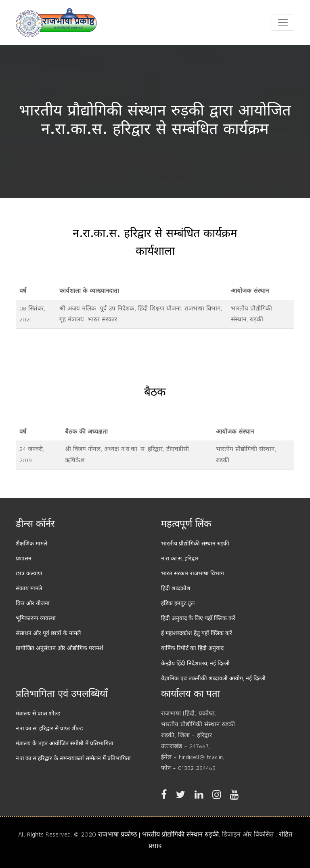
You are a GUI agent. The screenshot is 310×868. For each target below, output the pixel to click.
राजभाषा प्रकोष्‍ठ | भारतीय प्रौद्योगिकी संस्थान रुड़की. (160, 834)
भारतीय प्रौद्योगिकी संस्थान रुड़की (195, 543)
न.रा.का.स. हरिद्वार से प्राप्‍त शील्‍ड (49, 728)
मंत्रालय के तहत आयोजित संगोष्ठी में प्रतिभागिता (65, 743)
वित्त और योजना (33, 603)
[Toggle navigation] (283, 23)
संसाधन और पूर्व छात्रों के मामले (48, 633)
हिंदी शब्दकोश (176, 588)
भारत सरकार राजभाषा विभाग (193, 573)
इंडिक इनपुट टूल (178, 603)
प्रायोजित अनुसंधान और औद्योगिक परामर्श (60, 648)
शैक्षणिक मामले (31, 543)
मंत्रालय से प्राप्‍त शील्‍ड (38, 713)
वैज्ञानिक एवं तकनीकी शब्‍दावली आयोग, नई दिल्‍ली (213, 678)
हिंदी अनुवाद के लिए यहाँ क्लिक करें (198, 618)
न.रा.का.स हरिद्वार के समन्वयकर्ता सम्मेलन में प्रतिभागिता (73, 758)
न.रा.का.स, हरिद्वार (180, 558)
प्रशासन (24, 558)
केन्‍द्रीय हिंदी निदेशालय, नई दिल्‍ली (195, 663)
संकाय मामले (29, 588)
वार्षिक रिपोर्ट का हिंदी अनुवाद (192, 648)
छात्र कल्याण (29, 573)
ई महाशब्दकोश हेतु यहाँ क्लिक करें (197, 633)
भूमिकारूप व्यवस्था (36, 618)
